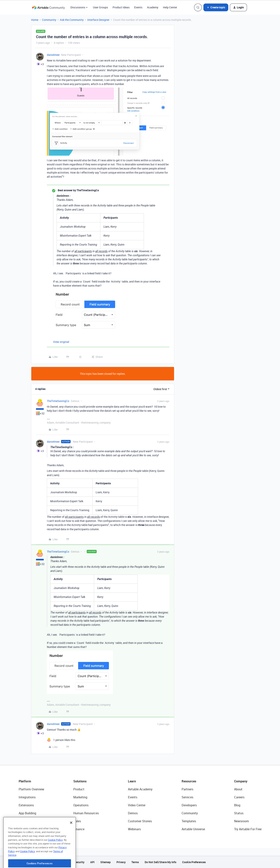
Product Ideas (121, 7)
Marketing (80, 797)
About (238, 789)
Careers (239, 797)
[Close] (71, 838)
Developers (189, 805)
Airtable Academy (140, 789)
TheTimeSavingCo (58, 401)
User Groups (100, 7)
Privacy (121, 862)
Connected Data (30, 829)
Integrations (27, 797)
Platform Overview (31, 789)
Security (79, 862)
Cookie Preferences (194, 862)
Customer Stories (140, 821)
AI (20, 821)
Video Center (137, 805)
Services (187, 797)
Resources (189, 781)
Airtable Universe (193, 829)
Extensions (26, 805)
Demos (133, 813)
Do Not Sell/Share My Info (161, 862)
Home (35, 20)
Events (138, 7)
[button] (216, 7)
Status (239, 813)
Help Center (170, 7)
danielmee (53, 55)
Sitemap (105, 862)
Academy (153, 7)
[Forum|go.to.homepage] (48, 7)
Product (79, 789)
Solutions (80, 781)
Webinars (134, 829)
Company (241, 781)
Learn (132, 781)
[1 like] (61, 740)
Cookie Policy (55, 855)
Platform (25, 781)
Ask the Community (72, 20)
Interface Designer (98, 20)
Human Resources (86, 813)
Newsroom (241, 821)
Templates (189, 821)
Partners (187, 789)
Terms (135, 862)
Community (49, 20)
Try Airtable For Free (248, 829)
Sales (77, 821)
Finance (79, 829)
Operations (81, 805)
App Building (27, 813)
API (92, 862)
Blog (237, 805)
